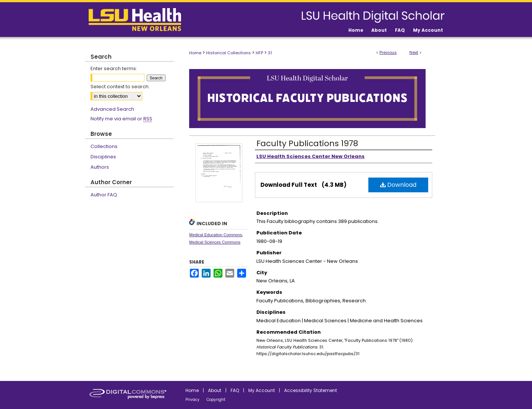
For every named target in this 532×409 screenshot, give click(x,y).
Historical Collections (229, 53)
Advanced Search (112, 109)
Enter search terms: (114, 68)
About (215, 390)
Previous (388, 52)
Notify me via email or (121, 119)
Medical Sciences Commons (215, 242)
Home (195, 53)
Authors (100, 167)
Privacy (192, 400)
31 (270, 53)
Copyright (216, 400)
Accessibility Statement (311, 390)
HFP (259, 53)
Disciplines (103, 157)
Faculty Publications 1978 (307, 143)
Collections (104, 146)
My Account (262, 390)
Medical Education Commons (216, 235)
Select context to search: (120, 87)
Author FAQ (104, 195)
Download (398, 185)
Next (414, 52)
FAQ (235, 390)
